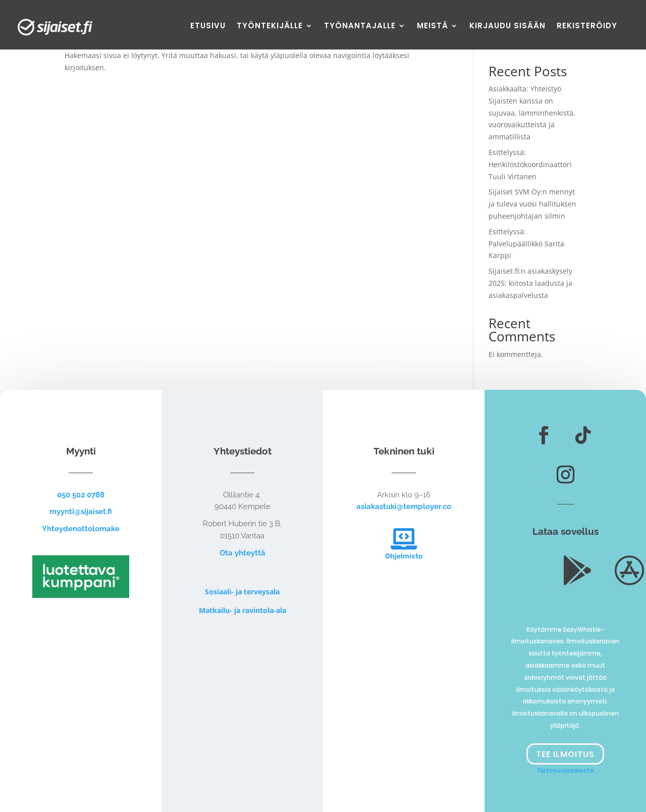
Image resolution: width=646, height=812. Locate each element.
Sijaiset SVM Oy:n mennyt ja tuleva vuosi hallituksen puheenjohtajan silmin (532, 204)
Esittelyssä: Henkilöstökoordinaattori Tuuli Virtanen (530, 164)
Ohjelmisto (404, 556)
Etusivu (208, 27)
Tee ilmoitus (565, 754)
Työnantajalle (360, 27)
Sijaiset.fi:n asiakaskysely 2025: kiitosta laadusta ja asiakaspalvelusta (530, 283)
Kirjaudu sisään (507, 27)
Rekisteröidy (587, 27)
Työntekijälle (270, 27)
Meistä (433, 27)
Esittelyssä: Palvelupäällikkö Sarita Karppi (526, 244)
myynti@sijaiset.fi (81, 512)
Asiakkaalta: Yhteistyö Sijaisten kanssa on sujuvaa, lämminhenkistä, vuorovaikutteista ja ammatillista (532, 113)
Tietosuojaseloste (565, 770)
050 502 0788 (81, 495)
